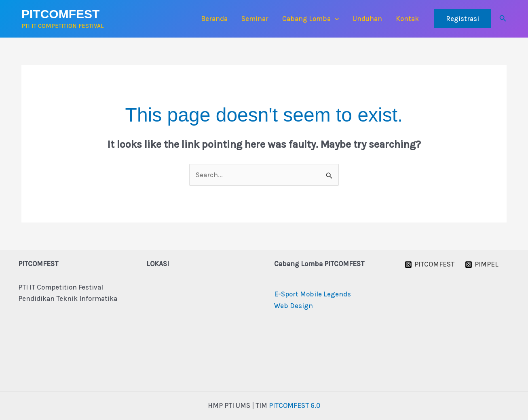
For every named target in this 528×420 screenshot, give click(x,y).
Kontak (407, 19)
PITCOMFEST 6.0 (295, 405)
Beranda (214, 19)
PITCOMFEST (60, 14)
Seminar (255, 19)
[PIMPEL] (482, 265)
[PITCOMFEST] (430, 265)
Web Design (294, 306)
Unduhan (367, 19)
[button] (335, 19)
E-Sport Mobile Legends (313, 294)
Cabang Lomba (310, 19)
